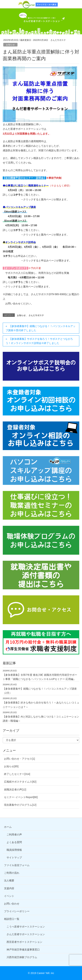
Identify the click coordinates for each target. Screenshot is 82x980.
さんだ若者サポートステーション (26, 934)
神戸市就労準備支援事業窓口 (23, 950)
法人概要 (9, 880)
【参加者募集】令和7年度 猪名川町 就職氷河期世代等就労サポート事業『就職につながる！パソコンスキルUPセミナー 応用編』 (40, 677)
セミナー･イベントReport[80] (21, 797)
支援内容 (9, 888)
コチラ (17, 195)
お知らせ (10, 45)
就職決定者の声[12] (15, 790)
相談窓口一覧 (12, 919)
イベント (9, 896)
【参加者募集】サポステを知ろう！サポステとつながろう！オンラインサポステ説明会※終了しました (39, 341)
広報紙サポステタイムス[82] (20, 782)
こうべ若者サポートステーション (26, 927)
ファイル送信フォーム (17, 865)
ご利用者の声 (14, 835)
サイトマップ (14, 857)
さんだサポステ (36, 315)
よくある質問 (14, 842)
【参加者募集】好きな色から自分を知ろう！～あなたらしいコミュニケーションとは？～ (41, 705)
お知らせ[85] (11, 766)
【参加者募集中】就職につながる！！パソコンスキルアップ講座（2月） (40, 691)
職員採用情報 (14, 850)
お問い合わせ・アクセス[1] (19, 759)
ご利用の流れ (12, 873)
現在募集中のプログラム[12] (20, 805)
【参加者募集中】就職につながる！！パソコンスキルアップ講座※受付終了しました (41, 328)
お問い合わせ (12, 904)
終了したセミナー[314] (17, 774)
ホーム (8, 827)
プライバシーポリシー (17, 911)
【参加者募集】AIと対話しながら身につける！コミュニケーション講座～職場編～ (41, 719)
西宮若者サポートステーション (24, 942)
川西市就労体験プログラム (22, 957)
